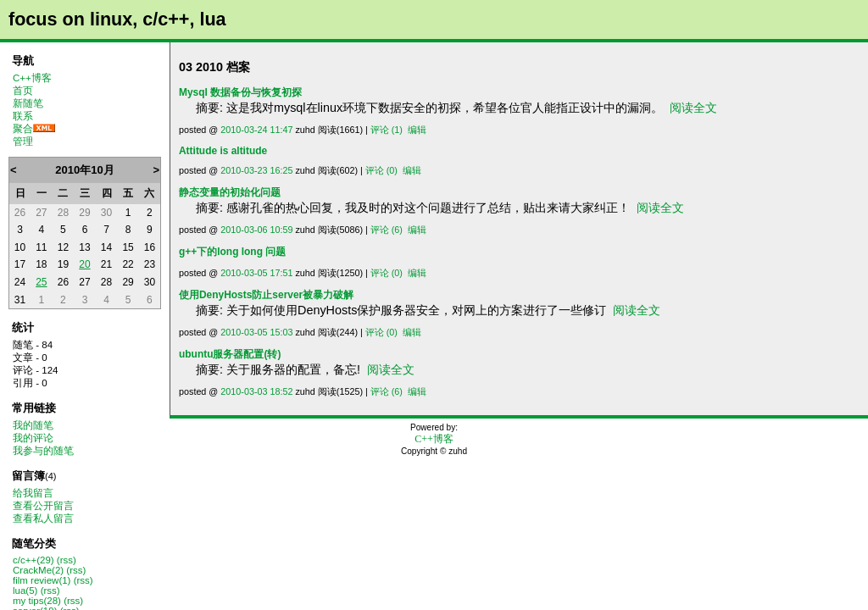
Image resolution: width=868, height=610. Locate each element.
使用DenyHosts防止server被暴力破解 (266, 295)
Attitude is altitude (223, 151)
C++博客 (32, 78)
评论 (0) (381, 170)
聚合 (23, 129)
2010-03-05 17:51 (256, 273)
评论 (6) (387, 230)
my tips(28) (37, 601)
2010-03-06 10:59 (256, 230)
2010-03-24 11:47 (256, 130)
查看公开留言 (43, 506)
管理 (23, 141)
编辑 (417, 130)
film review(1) (42, 580)
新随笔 (28, 103)
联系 (23, 116)
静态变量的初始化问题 (230, 192)
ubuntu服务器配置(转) (230, 354)
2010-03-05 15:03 (256, 332)
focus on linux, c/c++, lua (117, 19)
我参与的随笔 (43, 451)
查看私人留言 (43, 518)
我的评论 (33, 438)
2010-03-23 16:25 (256, 170)
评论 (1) (387, 130)
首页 (23, 91)
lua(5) (25, 591)
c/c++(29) (33, 560)
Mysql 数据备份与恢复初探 (240, 92)
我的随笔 (33, 425)
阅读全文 (693, 108)
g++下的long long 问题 (232, 252)
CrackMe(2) (38, 570)
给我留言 (33, 493)
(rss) (67, 560)
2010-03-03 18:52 (256, 391)
